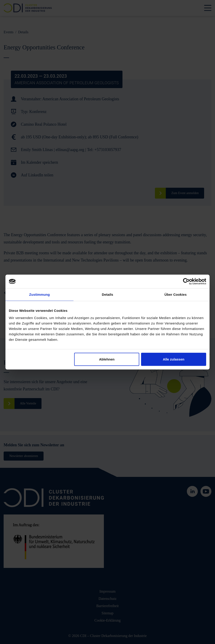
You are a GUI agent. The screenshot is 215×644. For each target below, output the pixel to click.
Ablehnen (107, 359)
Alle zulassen (174, 359)
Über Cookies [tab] (176, 294)
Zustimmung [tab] (40, 294)
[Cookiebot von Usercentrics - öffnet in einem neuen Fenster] (186, 281)
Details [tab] (107, 294)
